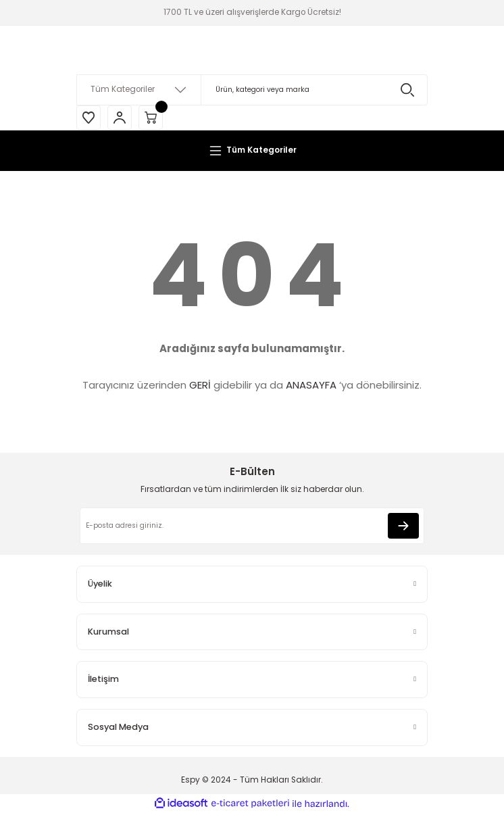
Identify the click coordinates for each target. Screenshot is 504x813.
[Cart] (151, 118)
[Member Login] (120, 118)
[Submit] (403, 526)
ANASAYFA (311, 385)
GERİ (200, 385)
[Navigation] (252, 151)
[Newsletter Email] (252, 526)
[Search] (252, 90)
